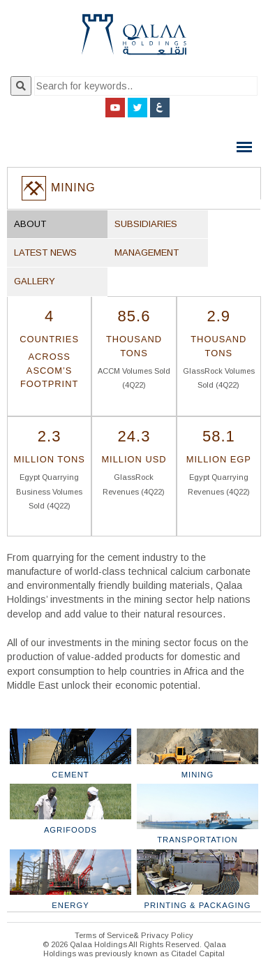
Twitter (137, 108)
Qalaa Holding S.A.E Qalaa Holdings (134, 40)
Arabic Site (160, 108)
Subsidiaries (146, 224)
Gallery (35, 281)
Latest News (45, 253)
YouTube (115, 108)
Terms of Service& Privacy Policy (134, 935)
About (30, 224)
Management (147, 253)
